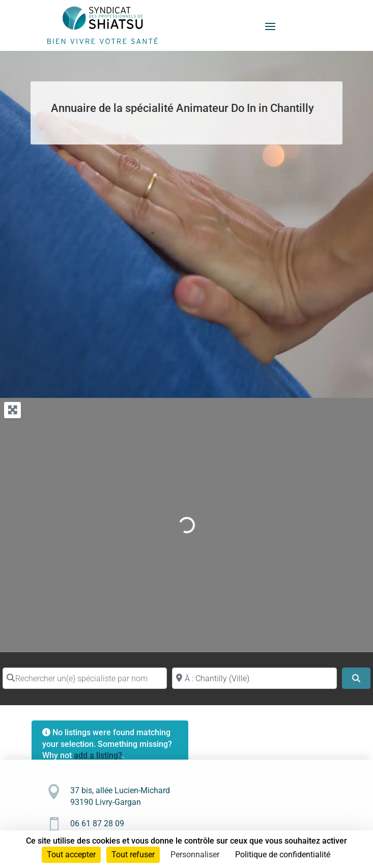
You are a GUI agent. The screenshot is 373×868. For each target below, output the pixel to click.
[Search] (356, 678)
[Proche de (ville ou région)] (254, 678)
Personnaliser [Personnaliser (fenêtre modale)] (195, 855)
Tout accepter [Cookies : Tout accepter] (71, 855)
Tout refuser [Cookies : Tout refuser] (133, 855)
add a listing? (98, 755)
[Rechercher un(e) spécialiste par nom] (85, 678)
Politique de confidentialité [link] (283, 855)
